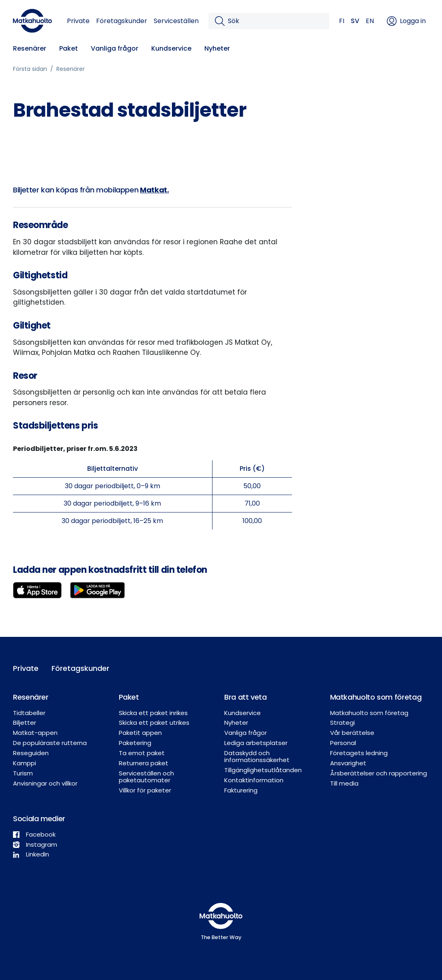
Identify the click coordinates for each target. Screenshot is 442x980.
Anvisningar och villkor (45, 783)
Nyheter (217, 48)
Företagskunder (122, 21)
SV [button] (355, 21)
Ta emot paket (142, 753)
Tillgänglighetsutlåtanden (263, 770)
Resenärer (30, 48)
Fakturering (241, 790)
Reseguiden (31, 753)
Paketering (135, 743)
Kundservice (171, 48)
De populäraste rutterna (50, 743)
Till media (344, 783)
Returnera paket (144, 763)
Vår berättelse (352, 733)
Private (78, 21)
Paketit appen (140, 733)
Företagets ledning (359, 753)
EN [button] (370, 21)
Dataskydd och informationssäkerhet (257, 756)
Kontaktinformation (254, 780)
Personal (343, 743)
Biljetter (25, 723)
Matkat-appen (35, 733)
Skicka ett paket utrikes (154, 723)
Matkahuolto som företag (369, 713)
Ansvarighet (348, 763)
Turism (23, 773)
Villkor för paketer (145, 790)
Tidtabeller (29, 713)
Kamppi (25, 763)
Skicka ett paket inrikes (153, 713)
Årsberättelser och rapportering (379, 773)
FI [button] (342, 21)
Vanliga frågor (115, 48)
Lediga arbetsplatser (256, 743)
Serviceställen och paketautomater (146, 777)
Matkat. (154, 190)
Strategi (342, 723)
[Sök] (275, 21)
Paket (69, 48)
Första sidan (30, 69)
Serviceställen (176, 21)
